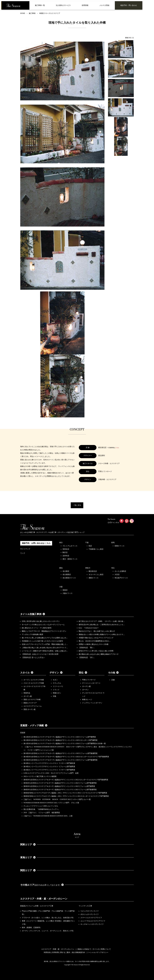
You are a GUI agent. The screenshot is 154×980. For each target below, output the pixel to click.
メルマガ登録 (104, 5)
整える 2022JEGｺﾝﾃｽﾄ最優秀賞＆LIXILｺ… (95, 641)
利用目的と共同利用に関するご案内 (57, 952)
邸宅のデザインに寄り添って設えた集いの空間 (96, 651)
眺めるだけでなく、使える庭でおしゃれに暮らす (97, 631)
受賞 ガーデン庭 (30, 709)
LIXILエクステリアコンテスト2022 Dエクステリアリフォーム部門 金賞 (51, 773)
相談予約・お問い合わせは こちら (36, 543)
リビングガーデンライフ (90, 911)
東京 (61, 543)
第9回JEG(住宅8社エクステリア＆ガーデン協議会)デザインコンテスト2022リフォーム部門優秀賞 (59, 786)
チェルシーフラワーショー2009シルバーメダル (41, 806)
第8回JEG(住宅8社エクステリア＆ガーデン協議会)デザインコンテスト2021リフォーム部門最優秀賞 (60, 790)
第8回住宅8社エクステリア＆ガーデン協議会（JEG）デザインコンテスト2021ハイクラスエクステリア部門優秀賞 (65, 793)
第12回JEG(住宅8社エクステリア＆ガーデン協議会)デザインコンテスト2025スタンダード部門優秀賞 (60, 740)
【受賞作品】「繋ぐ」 (87, 648)
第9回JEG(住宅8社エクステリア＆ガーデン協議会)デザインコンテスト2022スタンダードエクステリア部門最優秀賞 (66, 780)
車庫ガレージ (87, 700)
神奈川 (88, 568)
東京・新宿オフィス (70, 559)
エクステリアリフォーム (33, 706)
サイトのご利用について (102, 949)
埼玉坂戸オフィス (121, 578)
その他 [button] (113, 673)
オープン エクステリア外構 (34, 680)
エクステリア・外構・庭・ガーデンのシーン (44, 899)
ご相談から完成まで (84, 949)
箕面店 (65, 590)
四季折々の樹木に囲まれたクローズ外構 (94, 644)
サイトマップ (25, 549)
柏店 (90, 546)
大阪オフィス (68, 593)
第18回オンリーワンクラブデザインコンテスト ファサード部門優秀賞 (49, 770)
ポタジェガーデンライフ (90, 914)
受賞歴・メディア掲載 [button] (34, 725)
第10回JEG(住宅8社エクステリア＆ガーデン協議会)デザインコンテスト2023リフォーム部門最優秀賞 (60, 753)
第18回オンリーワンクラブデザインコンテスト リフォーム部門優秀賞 (49, 767)
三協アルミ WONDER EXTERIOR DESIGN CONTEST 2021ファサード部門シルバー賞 (57, 799)
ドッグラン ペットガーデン (92, 703)
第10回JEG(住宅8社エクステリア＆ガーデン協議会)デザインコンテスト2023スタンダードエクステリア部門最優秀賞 (66, 757)
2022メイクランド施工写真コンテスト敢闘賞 (40, 776)
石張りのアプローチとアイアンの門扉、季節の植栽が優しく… (45, 644)
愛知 (61, 568)
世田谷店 (66, 549)
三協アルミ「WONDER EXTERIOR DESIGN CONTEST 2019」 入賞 (48, 816)
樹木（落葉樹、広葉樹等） (32, 928)
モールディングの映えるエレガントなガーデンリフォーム (43, 625)
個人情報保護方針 (79, 952)
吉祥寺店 (66, 556)
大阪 (61, 587)
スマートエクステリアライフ (91, 918)
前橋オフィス (120, 546)
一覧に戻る (77, 505)
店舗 (113, 680)
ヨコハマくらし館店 (96, 575)
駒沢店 (65, 552)
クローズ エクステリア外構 (34, 683)
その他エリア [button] (42, 885)
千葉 (87, 543)
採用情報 (85, 5)
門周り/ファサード (89, 680)
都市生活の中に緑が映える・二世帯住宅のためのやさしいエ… (102, 625)
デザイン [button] (56, 673)
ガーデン (85, 690)
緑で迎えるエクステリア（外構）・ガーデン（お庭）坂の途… (102, 621)
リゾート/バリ (58, 686)
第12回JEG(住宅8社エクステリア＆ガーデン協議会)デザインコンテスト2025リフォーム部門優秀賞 (60, 737)
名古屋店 (66, 571)
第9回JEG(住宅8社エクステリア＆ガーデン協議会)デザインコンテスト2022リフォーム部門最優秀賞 (60, 783)
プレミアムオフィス (70, 546)
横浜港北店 (93, 571)
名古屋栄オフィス (69, 578)
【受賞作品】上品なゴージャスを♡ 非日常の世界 (41, 654)
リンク (23, 553)
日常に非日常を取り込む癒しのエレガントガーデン (41, 621)
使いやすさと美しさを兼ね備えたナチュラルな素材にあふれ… (45, 638)
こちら (117, 448)
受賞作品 (27, 693)
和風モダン (57, 693)
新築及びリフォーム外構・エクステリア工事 (37, 906)
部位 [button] (83, 673)
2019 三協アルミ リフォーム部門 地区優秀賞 (42, 813)
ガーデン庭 (28, 696)
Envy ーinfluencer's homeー (89, 628)
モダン (55, 680)
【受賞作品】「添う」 (87, 658)
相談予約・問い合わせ (129, 5)
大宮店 (117, 575)
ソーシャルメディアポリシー (98, 952)
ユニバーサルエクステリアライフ (93, 921)
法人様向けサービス (63, 5)
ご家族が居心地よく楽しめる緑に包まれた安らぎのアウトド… (45, 648)
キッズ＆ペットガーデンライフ (92, 924)
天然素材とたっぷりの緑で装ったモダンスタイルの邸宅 (42, 641)
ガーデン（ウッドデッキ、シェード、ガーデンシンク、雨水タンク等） (48, 931)
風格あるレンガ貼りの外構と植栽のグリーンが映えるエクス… (102, 634)
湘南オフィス (94, 578)
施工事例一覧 (40, 5)
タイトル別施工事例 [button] (33, 614)
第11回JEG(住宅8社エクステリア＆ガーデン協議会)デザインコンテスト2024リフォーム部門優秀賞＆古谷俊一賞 (65, 744)
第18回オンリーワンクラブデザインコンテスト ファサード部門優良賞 (49, 763)
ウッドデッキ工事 (85, 906)
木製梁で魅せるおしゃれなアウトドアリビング (96, 638)
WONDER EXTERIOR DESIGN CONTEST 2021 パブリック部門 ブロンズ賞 (51, 803)
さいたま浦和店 (120, 571)
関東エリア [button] (28, 845)
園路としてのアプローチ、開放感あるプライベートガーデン (44, 631)
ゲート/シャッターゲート (91, 683)
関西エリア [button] (28, 870)
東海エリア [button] (28, 857)
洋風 (54, 696)
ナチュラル (57, 683)
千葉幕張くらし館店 (96, 549)
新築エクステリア (30, 703)
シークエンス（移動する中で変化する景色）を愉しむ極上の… (45, 651)
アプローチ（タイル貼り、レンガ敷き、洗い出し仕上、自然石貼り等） (48, 918)
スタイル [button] (27, 673)
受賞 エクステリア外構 (32, 700)
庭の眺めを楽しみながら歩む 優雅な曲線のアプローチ (99, 654)
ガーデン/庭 (86, 686)
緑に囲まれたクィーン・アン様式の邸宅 (37, 628)
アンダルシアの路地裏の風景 (32, 634)
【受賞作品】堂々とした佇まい (33, 658)
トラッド (56, 690)
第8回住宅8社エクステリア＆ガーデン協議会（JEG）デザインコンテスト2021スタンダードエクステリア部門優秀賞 (66, 796)
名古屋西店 (67, 575)
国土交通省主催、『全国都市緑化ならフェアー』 (42, 809)
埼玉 (113, 568)
